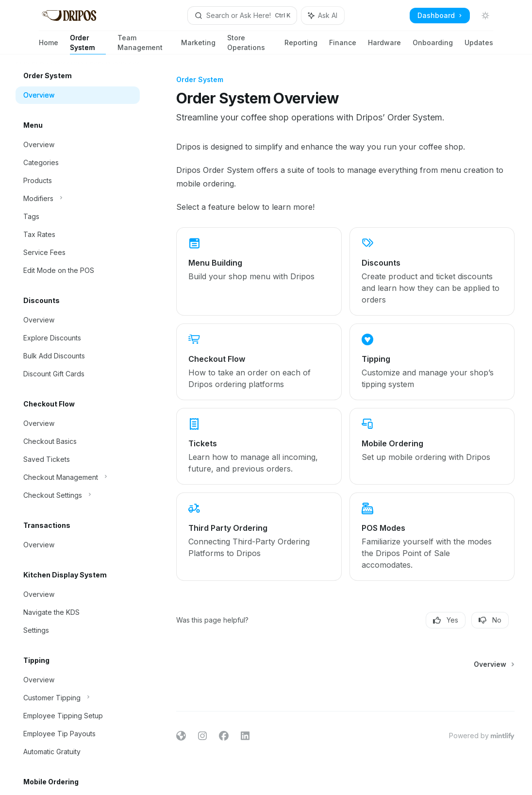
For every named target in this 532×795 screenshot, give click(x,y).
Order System (88, 44)
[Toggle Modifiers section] (78, 199)
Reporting (301, 46)
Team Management (143, 44)
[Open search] (242, 16)
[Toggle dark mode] (485, 16)
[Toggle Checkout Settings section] (78, 495)
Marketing (198, 46)
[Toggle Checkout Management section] (78, 477)
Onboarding (433, 46)
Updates (479, 46)
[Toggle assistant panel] (323, 16)
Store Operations (250, 44)
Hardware (384, 46)
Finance (343, 46)
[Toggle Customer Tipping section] (78, 698)
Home (49, 46)
